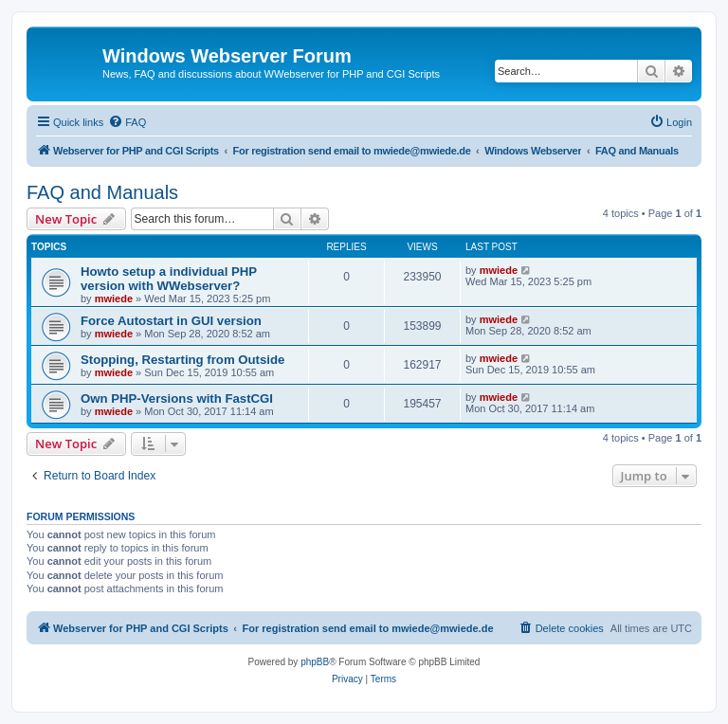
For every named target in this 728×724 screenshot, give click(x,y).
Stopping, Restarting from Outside (182, 360)
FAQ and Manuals (102, 192)
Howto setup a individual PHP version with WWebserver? (169, 279)
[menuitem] (127, 122)
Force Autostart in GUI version (171, 321)
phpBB (315, 662)
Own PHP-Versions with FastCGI (177, 398)
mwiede (114, 299)
